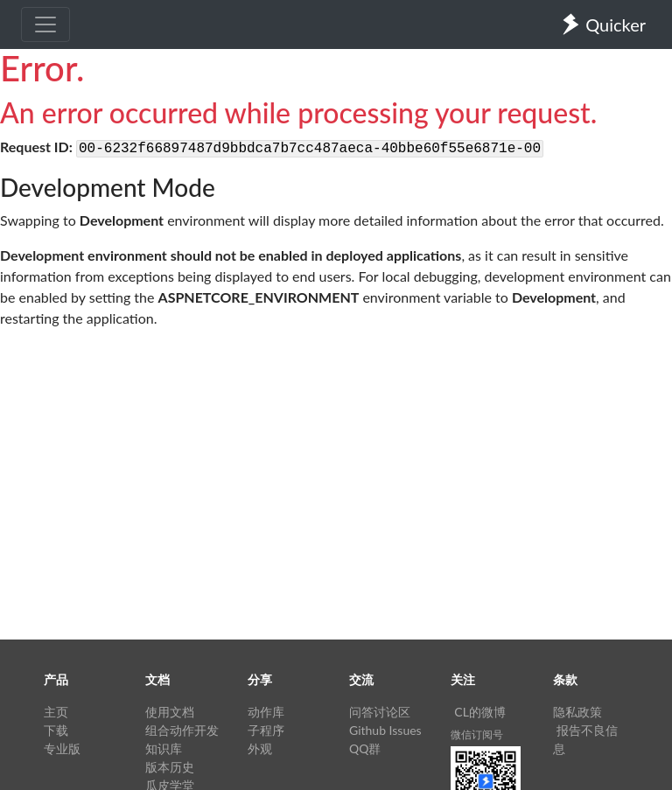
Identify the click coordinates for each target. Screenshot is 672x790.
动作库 (266, 712)
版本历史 (170, 767)
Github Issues (385, 730)
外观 (260, 748)
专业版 (62, 748)
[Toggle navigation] (45, 24)
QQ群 (365, 748)
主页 (56, 712)
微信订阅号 (477, 734)
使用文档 (170, 712)
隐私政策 (577, 712)
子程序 (266, 730)
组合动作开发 (182, 730)
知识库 (164, 748)
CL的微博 (480, 712)
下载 (56, 730)
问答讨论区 (380, 712)
